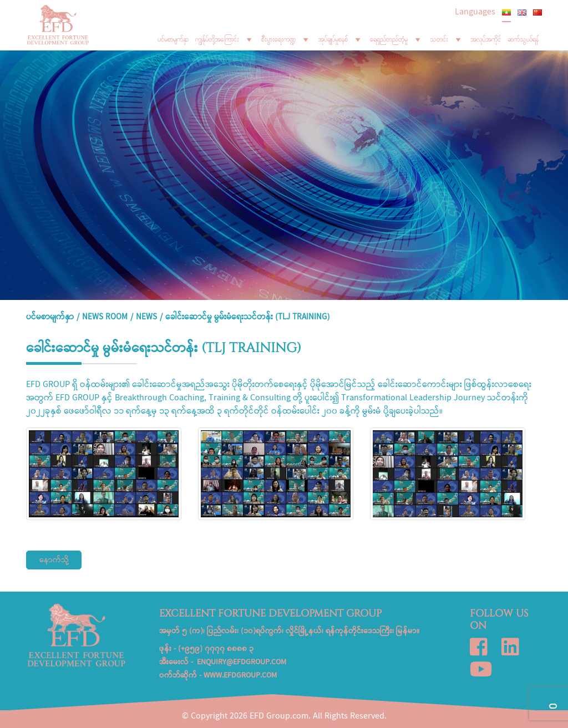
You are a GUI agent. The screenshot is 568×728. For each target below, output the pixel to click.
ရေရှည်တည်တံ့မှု (397, 39)
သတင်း (447, 39)
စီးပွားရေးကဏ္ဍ (286, 39)
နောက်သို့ (54, 561)
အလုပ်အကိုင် (486, 39)
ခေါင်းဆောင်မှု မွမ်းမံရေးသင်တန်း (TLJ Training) (248, 318)
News (146, 318)
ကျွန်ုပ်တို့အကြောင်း (225, 39)
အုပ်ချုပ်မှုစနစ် (341, 39)
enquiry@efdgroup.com (242, 663)
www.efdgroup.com (240, 676)
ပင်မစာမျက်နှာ (173, 39)
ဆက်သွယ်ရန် (523, 39)
